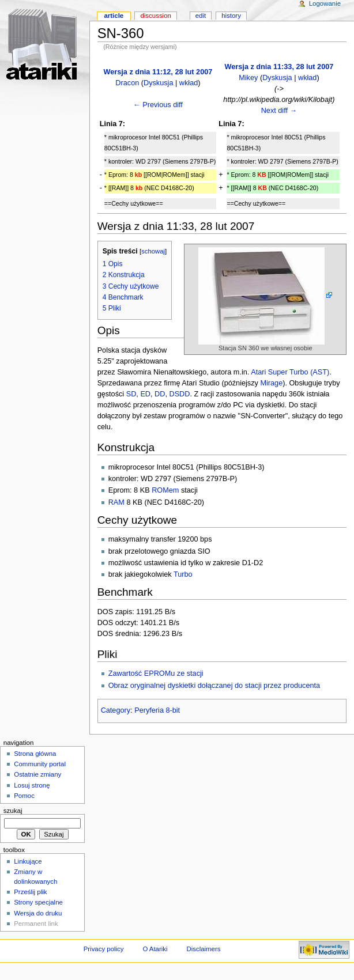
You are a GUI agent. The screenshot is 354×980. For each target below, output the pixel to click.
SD (131, 394)
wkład (189, 83)
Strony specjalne (38, 902)
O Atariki (155, 949)
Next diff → (279, 111)
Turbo (183, 574)
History (231, 16)
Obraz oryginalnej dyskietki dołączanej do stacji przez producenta (214, 686)
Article (114, 16)
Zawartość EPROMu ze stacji (156, 673)
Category (116, 710)
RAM (116, 502)
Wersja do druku (38, 913)
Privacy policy (104, 949)
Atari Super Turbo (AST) (290, 372)
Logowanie (325, 3)
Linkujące (28, 861)
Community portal (40, 764)
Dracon (127, 83)
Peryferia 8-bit (157, 710)
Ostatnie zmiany (37, 774)
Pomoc (24, 796)
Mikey (248, 78)
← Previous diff (158, 105)
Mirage (271, 383)
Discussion (155, 16)
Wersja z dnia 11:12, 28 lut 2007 (158, 72)
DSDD (179, 394)
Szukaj (13, 811)
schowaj (153, 251)
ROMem (165, 490)
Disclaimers (203, 949)
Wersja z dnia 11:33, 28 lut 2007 (279, 67)
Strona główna (35, 754)
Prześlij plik (30, 892)
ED (145, 394)
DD (160, 394)
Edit (201, 16)
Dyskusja (158, 83)
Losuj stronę (32, 785)
